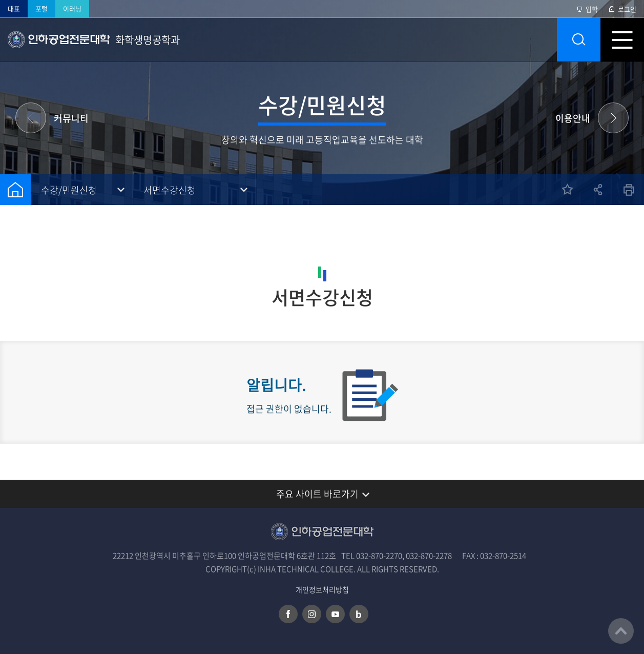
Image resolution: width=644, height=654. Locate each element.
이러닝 (72, 8)
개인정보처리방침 (322, 590)
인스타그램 (312, 614)
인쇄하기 (629, 190)
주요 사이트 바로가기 (317, 494)
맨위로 (621, 631)
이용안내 (573, 118)
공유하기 (598, 190)
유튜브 (335, 614)
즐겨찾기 (567, 190)
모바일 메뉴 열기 (622, 40)
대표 (14, 8)
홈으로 (15, 190)
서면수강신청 (170, 190)
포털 (41, 8)
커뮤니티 (71, 118)
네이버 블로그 (359, 614)
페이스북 (288, 614)
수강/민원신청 (69, 190)
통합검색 (579, 40)
